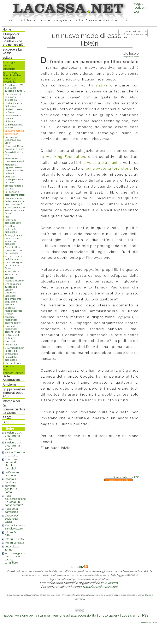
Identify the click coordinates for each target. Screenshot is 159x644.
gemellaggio (11, 72)
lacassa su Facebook (11, 481)
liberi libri (10, 341)
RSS (145, 615)
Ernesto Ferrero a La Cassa (14, 187)
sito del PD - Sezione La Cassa (12, 519)
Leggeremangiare (14, 198)
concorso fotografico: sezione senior (13, 320)
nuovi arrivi (11, 345)
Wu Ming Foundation (65, 157)
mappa (7, 615)
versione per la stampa (33, 615)
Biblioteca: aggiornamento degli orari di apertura (13, 300)
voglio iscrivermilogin (141, 8)
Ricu (7, 217)
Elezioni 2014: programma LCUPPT (13, 446)
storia (7, 66)
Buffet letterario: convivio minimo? (14, 160)
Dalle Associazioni (11, 378)
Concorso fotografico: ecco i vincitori (14, 311)
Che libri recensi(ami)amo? (14, 279)
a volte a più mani (100, 163)
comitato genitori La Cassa (11, 489)
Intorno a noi (11, 401)
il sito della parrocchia (11, 510)
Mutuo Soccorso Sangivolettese (15, 527)
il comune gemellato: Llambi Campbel (11, 464)
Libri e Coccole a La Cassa (14, 111)
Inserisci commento (118, 480)
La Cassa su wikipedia (12, 474)
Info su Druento (14, 539)
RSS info (79, 567)
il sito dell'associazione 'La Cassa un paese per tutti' (15, 500)
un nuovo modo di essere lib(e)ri (15, 132)
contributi (9, 366)
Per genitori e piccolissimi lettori (15, 193)
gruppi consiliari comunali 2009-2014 (14, 393)
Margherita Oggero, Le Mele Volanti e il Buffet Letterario (14, 169)
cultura (7, 58)
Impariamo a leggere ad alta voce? (13, 140)
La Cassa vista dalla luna (13, 337)
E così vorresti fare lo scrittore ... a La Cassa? (15, 210)
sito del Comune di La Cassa (15, 454)
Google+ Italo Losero (131, 57)
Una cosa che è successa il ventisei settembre (13, 288)
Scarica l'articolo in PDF (126, 477)
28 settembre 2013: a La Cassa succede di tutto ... (15, 88)
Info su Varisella (14, 543)
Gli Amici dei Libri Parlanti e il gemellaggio (14, 351)
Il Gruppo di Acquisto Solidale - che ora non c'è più (13, 39)
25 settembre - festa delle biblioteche (13, 229)
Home (7, 29)
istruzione (9, 69)
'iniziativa (99, 85)
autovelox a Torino (12, 548)
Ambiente (9, 385)
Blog (6, 422)
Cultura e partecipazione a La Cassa (14, 180)
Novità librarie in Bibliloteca (14, 105)
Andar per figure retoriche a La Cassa (14, 265)
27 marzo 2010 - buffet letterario (13, 258)
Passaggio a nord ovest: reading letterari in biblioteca (14, 240)
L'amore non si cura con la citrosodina (13, 97)
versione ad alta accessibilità (74, 615)
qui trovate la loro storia (109, 168)
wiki (6, 370)
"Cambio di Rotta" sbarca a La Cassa (14, 148)
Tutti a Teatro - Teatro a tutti (13, 273)
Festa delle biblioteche (11, 358)
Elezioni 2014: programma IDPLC (13, 436)
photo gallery (109, 615)
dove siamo (131, 615)
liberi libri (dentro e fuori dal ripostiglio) (14, 79)
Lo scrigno (10, 62)
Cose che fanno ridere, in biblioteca (13, 118)
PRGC (7, 418)
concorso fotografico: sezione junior (12, 329)
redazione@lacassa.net (100, 587)
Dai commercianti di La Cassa (14, 409)
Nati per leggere (13, 363)
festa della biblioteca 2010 (13, 221)
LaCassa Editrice (13, 373)
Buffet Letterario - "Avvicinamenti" (14, 203)
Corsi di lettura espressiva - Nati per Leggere (14, 250)
